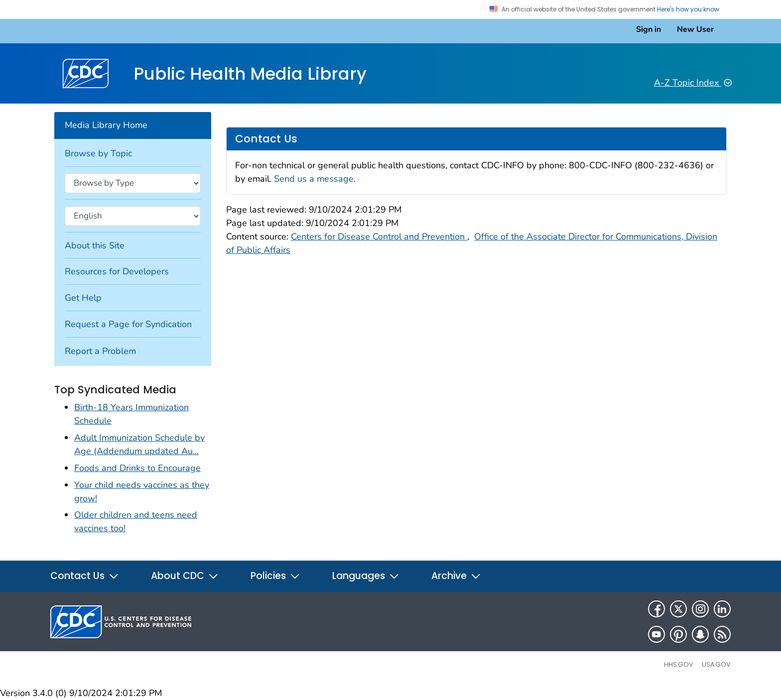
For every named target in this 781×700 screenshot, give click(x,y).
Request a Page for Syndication (128, 324)
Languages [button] (366, 576)
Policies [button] (275, 576)
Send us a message (314, 179)
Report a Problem (100, 351)
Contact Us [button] (85, 576)
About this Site (95, 245)
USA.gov (716, 664)
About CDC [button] (185, 576)
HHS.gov (679, 664)
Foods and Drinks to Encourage (137, 468)
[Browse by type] (133, 183)
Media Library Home (106, 125)
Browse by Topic (98, 153)
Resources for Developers (117, 271)
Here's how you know (692, 9)
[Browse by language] (133, 216)
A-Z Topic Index (693, 83)
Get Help (83, 298)
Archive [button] (456, 576)
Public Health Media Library (250, 73)
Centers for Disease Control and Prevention (379, 236)
